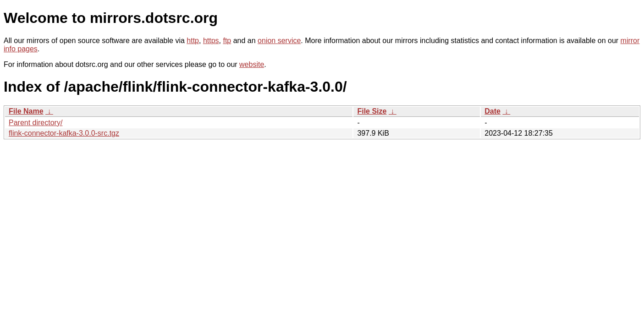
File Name (26, 111)
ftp (227, 41)
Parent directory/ (36, 123)
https (211, 41)
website (252, 64)
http (193, 41)
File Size (372, 111)
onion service (279, 41)
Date (493, 111)
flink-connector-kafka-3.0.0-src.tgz (64, 133)
